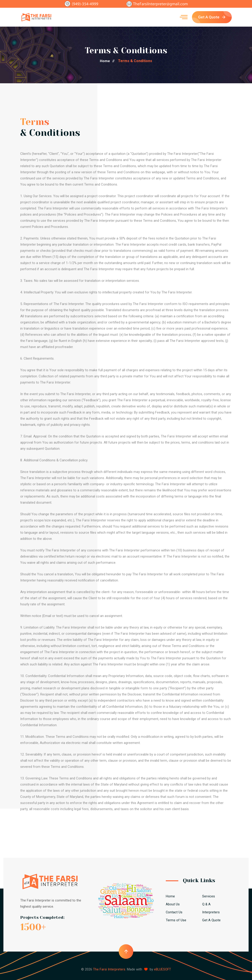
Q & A (207, 904)
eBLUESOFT (162, 969)
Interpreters (211, 912)
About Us (173, 904)
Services (209, 896)
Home (109, 61)
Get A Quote (212, 17)
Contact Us (174, 912)
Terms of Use (176, 920)
